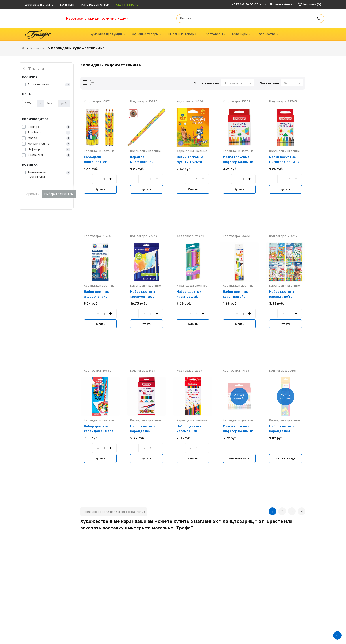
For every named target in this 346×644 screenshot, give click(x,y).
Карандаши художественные (78, 48)
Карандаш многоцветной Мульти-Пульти (97, 162)
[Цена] (29, 103)
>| (302, 511)
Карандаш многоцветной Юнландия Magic (144, 162)
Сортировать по (206, 83)
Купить (100, 189)
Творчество (38, 48)
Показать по (269, 83)
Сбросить (32, 194)
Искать (319, 18)
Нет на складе (239, 458)
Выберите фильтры (59, 194)
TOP (337, 635)
